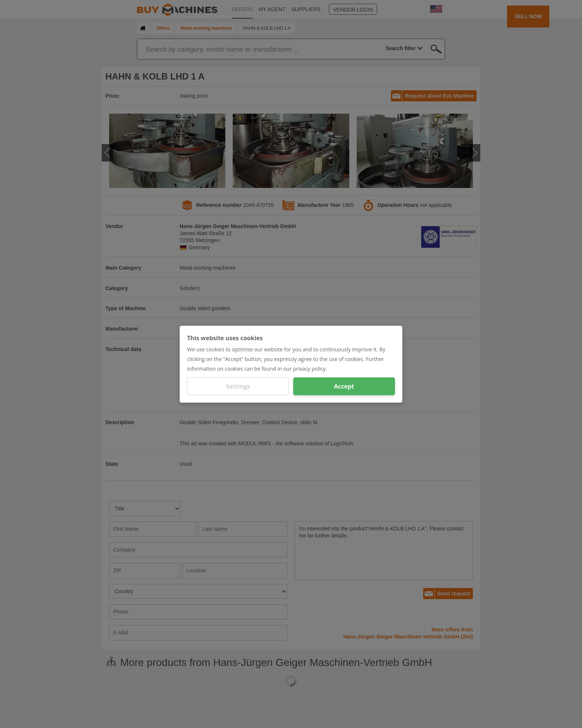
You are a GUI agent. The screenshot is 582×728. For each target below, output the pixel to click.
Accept (344, 386)
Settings (238, 386)
